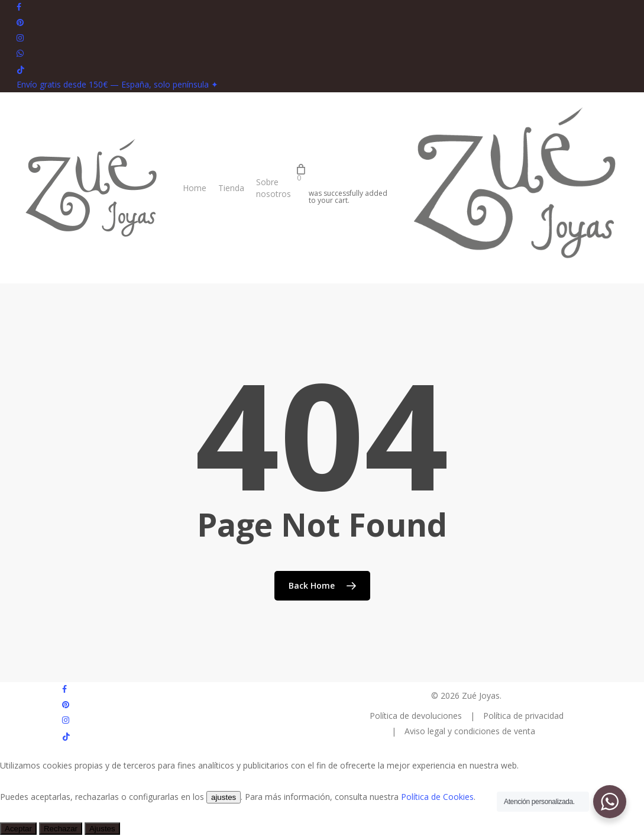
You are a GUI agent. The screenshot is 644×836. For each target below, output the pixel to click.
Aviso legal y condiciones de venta (470, 731)
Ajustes (102, 829)
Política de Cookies (437, 797)
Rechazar (61, 829)
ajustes (224, 797)
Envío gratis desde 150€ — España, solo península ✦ (117, 84)
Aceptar (18, 829)
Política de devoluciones (417, 716)
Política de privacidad (523, 716)
